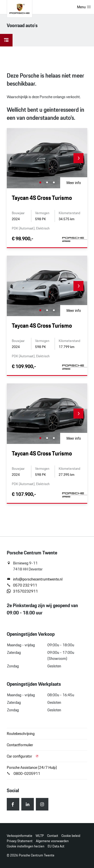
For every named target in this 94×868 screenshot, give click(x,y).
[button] (78, 158)
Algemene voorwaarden (52, 841)
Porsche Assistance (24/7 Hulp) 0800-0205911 (32, 770)
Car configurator (23, 756)
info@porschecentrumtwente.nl (35, 579)
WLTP (40, 836)
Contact (53, 836)
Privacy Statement (20, 841)
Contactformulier (20, 745)
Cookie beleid (71, 836)
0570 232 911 (22, 585)
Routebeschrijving (21, 734)
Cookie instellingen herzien (26, 846)
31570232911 (22, 591)
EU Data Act (56, 846)
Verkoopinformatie (20, 836)
